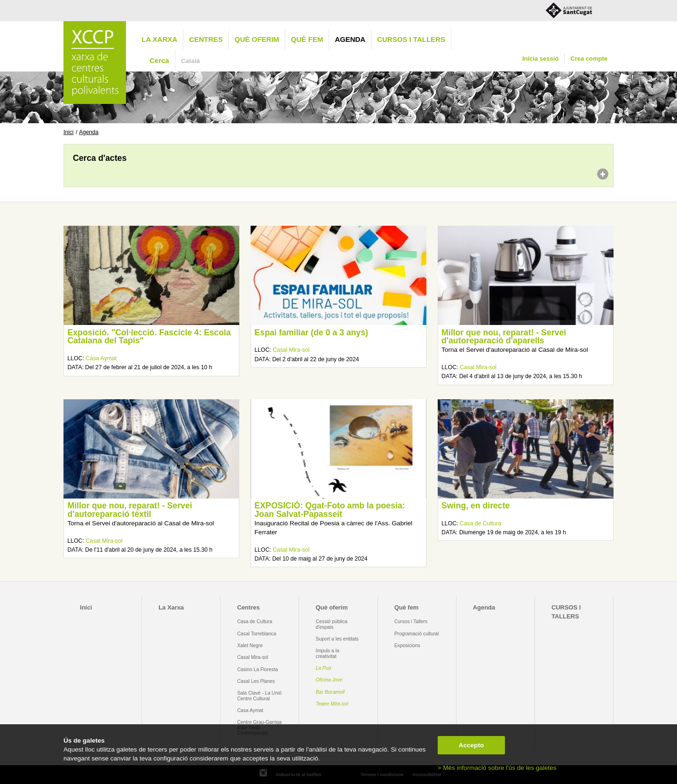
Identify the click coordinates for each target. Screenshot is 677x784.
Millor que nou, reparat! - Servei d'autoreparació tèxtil (130, 510)
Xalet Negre (250, 645)
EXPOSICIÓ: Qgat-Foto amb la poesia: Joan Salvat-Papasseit (330, 510)
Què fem (307, 39)
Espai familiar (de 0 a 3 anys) (311, 333)
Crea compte (589, 59)
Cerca (159, 60)
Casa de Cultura (480, 523)
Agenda (350, 39)
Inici (68, 132)
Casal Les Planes (256, 681)
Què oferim (257, 39)
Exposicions (407, 645)
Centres (206, 39)
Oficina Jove (329, 680)
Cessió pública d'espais (332, 624)
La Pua (324, 668)
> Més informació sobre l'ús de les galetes (497, 768)
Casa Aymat (101, 358)
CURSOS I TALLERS (411, 39)
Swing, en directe (476, 506)
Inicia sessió (540, 59)
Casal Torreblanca (256, 634)
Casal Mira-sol (291, 350)
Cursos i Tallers (411, 622)
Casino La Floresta (257, 669)
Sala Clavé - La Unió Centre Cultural (259, 696)
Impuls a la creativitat (328, 653)
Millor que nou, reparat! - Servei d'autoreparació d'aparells (504, 337)
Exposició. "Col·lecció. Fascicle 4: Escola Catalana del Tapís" (149, 337)
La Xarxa (159, 39)
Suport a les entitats (337, 639)
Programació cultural (417, 634)
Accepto (472, 745)
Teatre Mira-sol (332, 704)
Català (191, 61)
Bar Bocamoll (330, 692)
